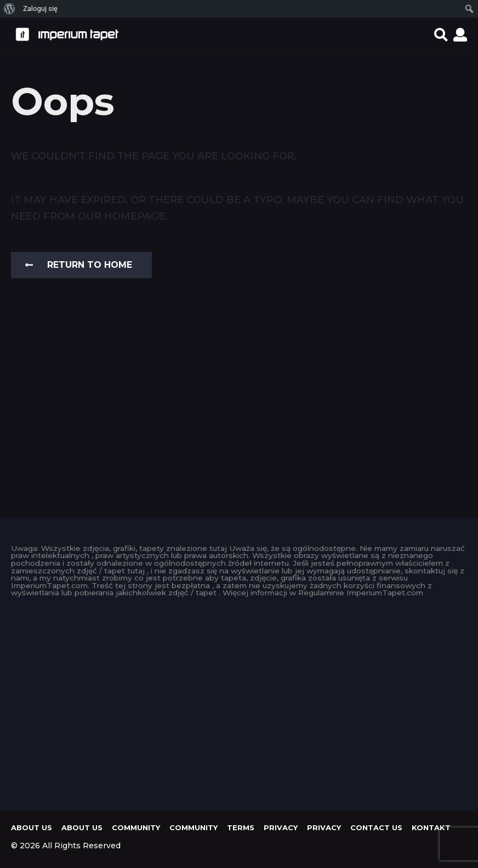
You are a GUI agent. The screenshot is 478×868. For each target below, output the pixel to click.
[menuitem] (10, 9)
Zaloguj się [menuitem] (40, 8)
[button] (441, 35)
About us (32, 827)
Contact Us (376, 827)
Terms (241, 827)
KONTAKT (431, 827)
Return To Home (79, 265)
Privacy (281, 827)
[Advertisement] (239, 701)
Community (136, 827)
